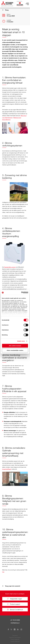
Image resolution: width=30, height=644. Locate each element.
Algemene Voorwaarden (15, 637)
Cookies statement (15, 641)
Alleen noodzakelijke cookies (15, 350)
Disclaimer (15, 635)
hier (3, 572)
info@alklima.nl (15, 623)
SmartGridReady (7, 469)
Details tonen (21, 341)
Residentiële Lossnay (10, 267)
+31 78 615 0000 (15, 620)
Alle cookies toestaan (15, 346)
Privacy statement (15, 639)
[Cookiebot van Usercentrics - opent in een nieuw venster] (21, 293)
